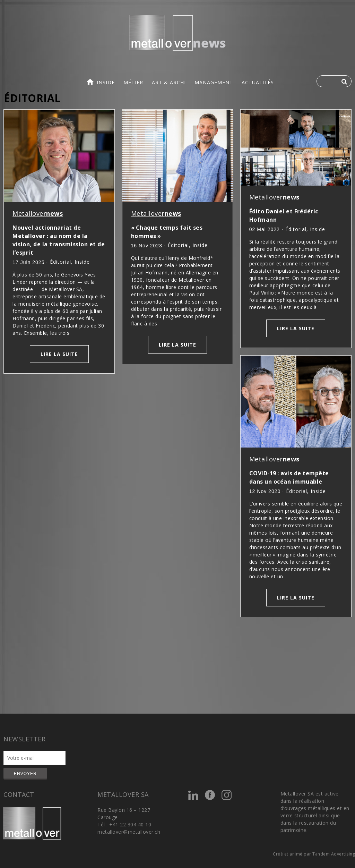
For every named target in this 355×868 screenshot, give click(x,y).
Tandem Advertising (334, 854)
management (214, 82)
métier (133, 82)
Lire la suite (59, 354)
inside (106, 82)
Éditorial (60, 262)
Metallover (38, 213)
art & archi (169, 82)
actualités (258, 82)
